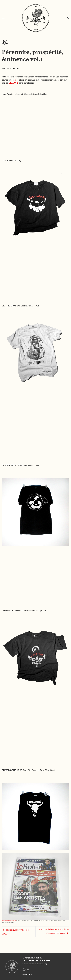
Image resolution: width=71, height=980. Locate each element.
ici (16, 80)
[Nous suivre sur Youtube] (28, 970)
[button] (3, 18)
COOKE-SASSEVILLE (9, 921)
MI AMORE (14, 83)
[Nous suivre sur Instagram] (24, 970)
